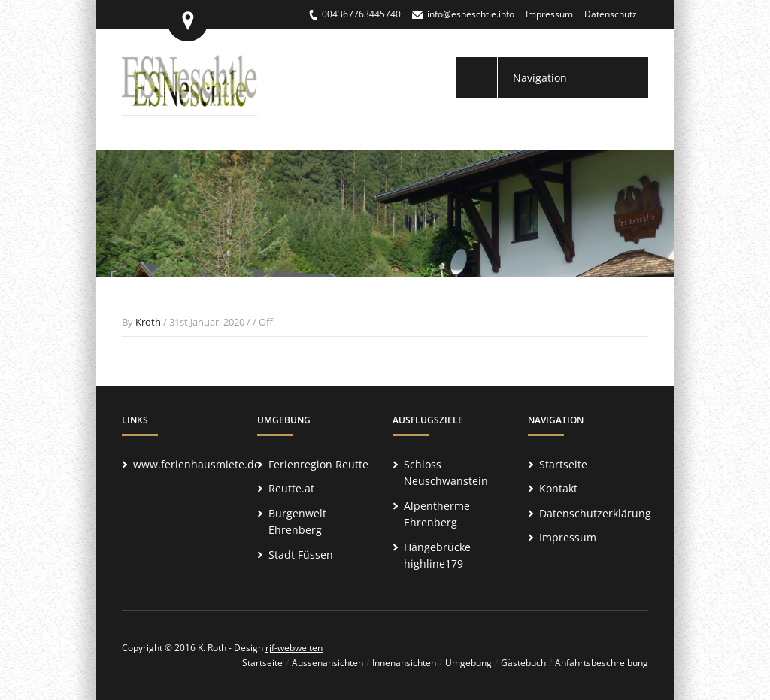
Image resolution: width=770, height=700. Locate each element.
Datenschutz (611, 14)
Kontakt (558, 488)
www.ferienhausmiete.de (197, 464)
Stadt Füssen (301, 555)
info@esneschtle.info (471, 14)
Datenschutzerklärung (595, 513)
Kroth (148, 322)
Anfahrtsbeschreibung (602, 663)
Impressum (549, 14)
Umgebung (468, 663)
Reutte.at (291, 488)
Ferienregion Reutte (318, 464)
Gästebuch (523, 663)
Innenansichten (404, 663)
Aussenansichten (327, 663)
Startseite (563, 464)
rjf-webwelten (294, 648)
